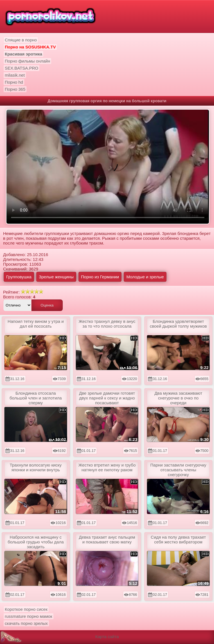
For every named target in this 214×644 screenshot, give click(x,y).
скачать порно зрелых (26, 623)
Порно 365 (15, 89)
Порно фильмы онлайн (27, 61)
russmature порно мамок (29, 616)
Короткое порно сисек (26, 609)
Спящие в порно (21, 40)
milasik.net (15, 75)
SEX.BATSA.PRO (22, 68)
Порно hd (14, 82)
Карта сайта (107, 637)
